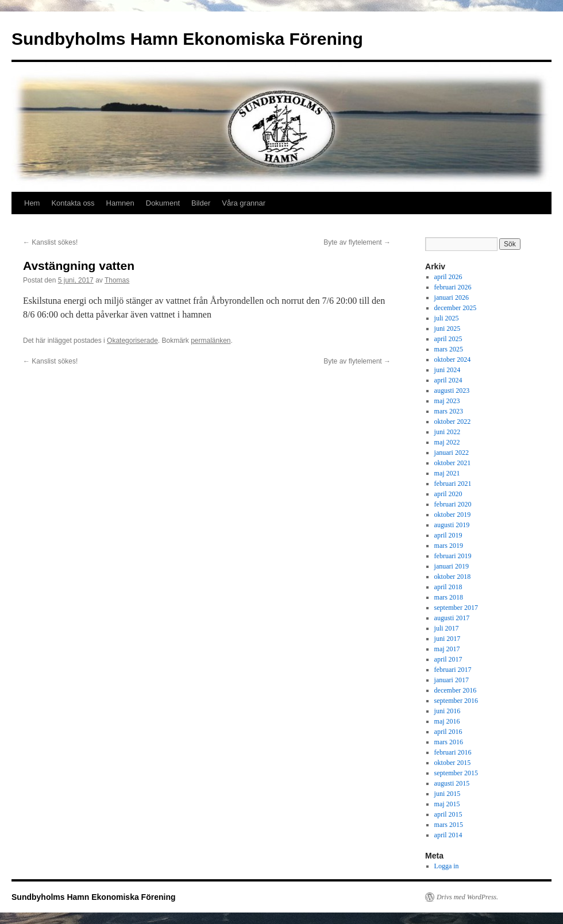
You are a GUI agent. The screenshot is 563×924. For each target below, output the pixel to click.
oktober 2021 (453, 463)
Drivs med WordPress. (467, 897)
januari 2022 (452, 453)
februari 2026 (453, 287)
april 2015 (448, 814)
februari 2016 (453, 752)
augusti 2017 (452, 618)
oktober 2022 (453, 422)
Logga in (447, 866)
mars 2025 (449, 349)
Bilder (201, 203)
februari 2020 (453, 504)
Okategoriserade (132, 341)
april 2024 (448, 380)
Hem (32, 203)
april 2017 (448, 659)
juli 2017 (447, 628)
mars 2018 (449, 597)
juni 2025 (448, 328)
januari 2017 (452, 680)
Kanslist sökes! (50, 242)
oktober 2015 (453, 763)
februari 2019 (453, 556)
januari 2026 (452, 297)
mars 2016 (449, 742)
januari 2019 (452, 566)
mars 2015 (449, 825)
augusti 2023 (452, 391)
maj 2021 (447, 473)
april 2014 (448, 835)
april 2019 (448, 535)
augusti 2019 (452, 525)
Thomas (117, 280)
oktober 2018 (453, 577)
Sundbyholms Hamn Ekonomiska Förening (187, 39)
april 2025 (448, 339)
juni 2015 (448, 794)
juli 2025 (447, 318)
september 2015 (456, 773)
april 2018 (448, 587)
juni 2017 (448, 639)
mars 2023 (449, 411)
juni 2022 (448, 432)
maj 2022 (447, 442)
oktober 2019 (453, 515)
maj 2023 (447, 401)
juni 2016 (448, 711)
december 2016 (456, 690)
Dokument (163, 203)
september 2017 (456, 608)
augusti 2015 (452, 783)
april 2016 (448, 732)
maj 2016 (447, 721)
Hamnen (120, 203)
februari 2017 (453, 670)
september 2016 (456, 701)
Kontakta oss (73, 203)
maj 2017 (447, 649)
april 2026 (448, 277)
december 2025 (456, 308)
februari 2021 (453, 484)
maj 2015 (447, 804)
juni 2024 (448, 370)
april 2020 (448, 494)
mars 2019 (449, 546)
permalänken (211, 341)
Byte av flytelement (357, 242)
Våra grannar (244, 203)
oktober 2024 (453, 359)
